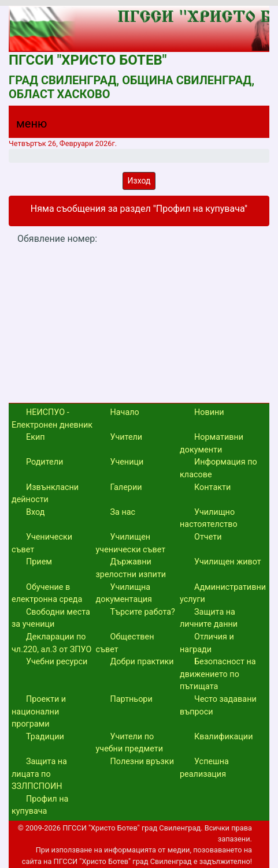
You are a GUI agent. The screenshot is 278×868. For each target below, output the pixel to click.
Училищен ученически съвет (131, 543)
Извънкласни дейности (45, 494)
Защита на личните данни (209, 618)
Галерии (126, 487)
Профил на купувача (40, 805)
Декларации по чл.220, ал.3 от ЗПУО (51, 643)
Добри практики (142, 662)
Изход (139, 181)
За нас (123, 512)
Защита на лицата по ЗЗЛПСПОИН (39, 774)
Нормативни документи (212, 444)
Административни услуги (223, 594)
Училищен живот (228, 562)
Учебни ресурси (57, 662)
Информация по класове (218, 468)
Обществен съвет (125, 643)
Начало (125, 412)
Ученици (127, 462)
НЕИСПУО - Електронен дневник (52, 419)
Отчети (208, 537)
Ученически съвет (42, 543)
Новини (209, 412)
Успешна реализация (204, 768)
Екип (36, 437)
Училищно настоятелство (209, 519)
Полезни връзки (142, 762)
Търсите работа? (143, 612)
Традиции (45, 737)
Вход (35, 512)
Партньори (131, 699)
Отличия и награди (207, 643)
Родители (45, 462)
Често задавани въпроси (218, 706)
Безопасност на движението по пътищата (218, 674)
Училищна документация (124, 594)
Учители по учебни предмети (129, 743)
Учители (127, 437)
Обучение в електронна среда (47, 594)
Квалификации (223, 737)
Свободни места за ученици (51, 618)
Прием (39, 562)
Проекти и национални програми (39, 712)
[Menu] (25, 126)
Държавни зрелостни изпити (131, 568)
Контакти (212, 487)
